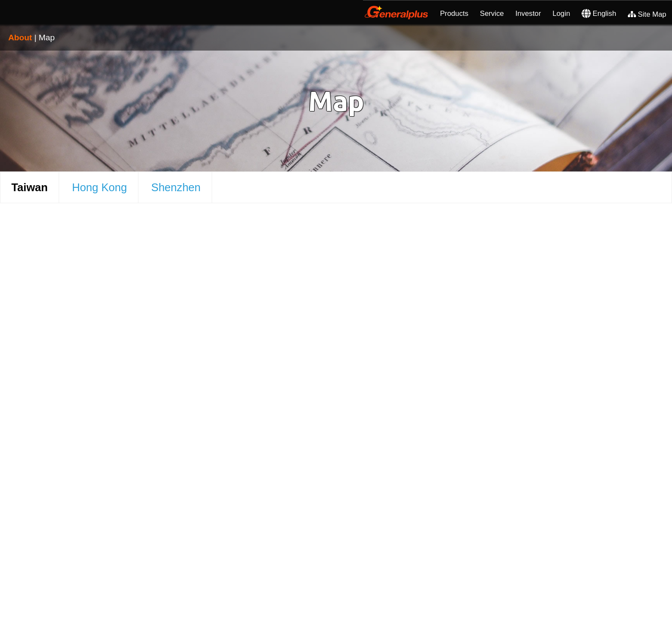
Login (561, 14)
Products (454, 14)
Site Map (647, 14)
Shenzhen (176, 187)
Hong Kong (99, 187)
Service (492, 14)
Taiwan (30, 187)
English (599, 14)
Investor (528, 14)
